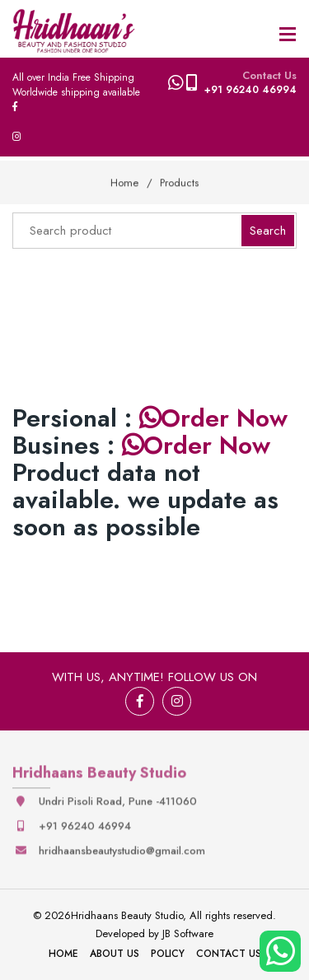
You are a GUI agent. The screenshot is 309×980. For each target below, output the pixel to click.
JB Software (188, 933)
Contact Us (229, 954)
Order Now (213, 418)
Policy (168, 954)
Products (179, 182)
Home (124, 182)
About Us (115, 954)
